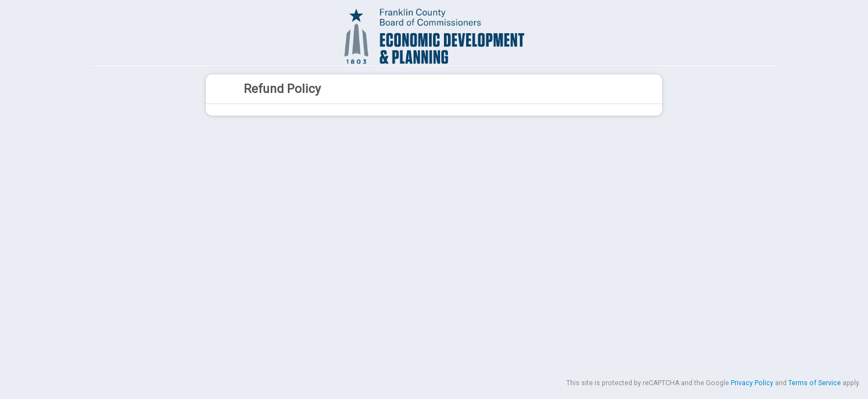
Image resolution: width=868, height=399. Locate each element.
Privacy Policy (752, 383)
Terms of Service (815, 383)
